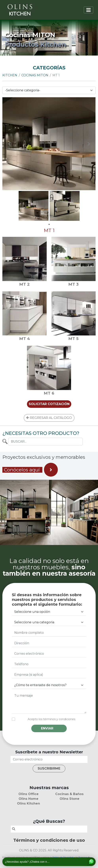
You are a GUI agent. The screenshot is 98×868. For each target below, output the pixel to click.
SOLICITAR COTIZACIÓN (49, 404)
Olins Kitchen (29, 803)
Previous (9, 144)
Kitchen (10, 75)
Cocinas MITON (35, 75)
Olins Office (29, 794)
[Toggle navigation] (88, 10)
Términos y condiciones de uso (49, 840)
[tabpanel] (34, 206)
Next (89, 144)
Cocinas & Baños (69, 794)
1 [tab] (49, 224)
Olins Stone (69, 799)
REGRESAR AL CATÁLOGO (49, 418)
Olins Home (29, 799)
